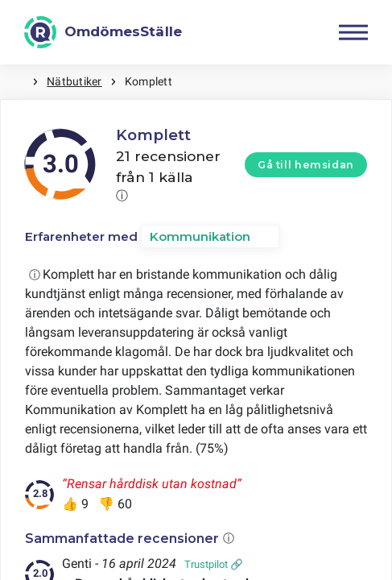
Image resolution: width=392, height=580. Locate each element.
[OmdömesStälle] (103, 32)
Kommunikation (200, 236)
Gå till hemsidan (306, 165)
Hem (16, 82)
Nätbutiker (74, 81)
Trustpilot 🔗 (214, 564)
